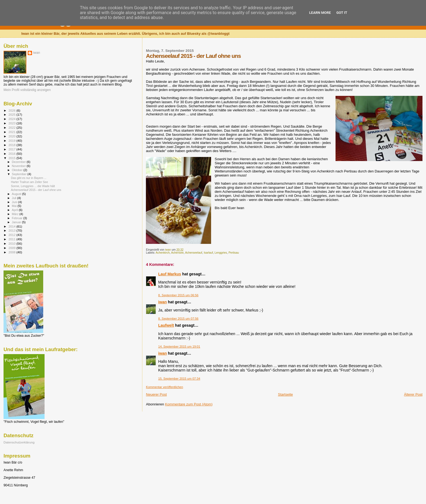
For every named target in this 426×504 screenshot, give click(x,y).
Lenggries (221, 253)
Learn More (320, 13)
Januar (17, 222)
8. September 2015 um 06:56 (178, 295)
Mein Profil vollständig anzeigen (27, 90)
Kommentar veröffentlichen (164, 387)
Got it (342, 13)
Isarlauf (208, 253)
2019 (12, 141)
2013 (12, 230)
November (19, 166)
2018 (12, 145)
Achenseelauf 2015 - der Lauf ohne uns (36, 190)
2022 (12, 127)
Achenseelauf (194, 253)
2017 (12, 149)
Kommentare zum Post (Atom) (189, 404)
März (16, 214)
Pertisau (234, 253)
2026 (12, 110)
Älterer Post (413, 394)
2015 (12, 158)
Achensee (177, 253)
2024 (12, 119)
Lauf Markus (170, 274)
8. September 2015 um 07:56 (178, 319)
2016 (12, 154)
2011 (12, 239)
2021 (12, 132)
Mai (15, 206)
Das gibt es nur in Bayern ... (29, 178)
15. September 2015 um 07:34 (179, 379)
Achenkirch (163, 253)
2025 (12, 114)
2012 (12, 235)
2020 (12, 136)
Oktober (18, 170)
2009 (12, 248)
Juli (15, 198)
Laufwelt (166, 325)
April (15, 210)
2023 (12, 123)
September (20, 174)
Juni (15, 202)
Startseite (285, 394)
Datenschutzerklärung (19, 442)
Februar (18, 218)
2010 (12, 243)
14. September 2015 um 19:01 (179, 346)
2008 (12, 252)
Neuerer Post (156, 394)
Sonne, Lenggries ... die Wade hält (33, 186)
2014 (12, 226)
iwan (162, 302)
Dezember (19, 162)
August (17, 194)
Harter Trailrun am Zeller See (29, 182)
